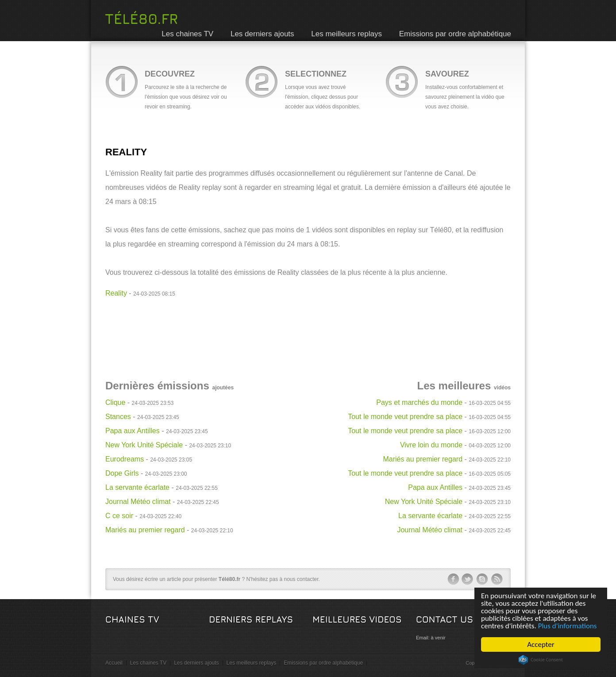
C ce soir (119, 516)
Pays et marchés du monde (419, 402)
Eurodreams (125, 459)
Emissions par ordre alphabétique (455, 34)
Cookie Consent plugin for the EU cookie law (541, 660)
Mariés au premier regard (145, 530)
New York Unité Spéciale (144, 445)
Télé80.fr (141, 19)
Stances (118, 417)
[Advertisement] (308, 320)
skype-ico (482, 579)
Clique (115, 402)
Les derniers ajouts (262, 34)
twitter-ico (468, 579)
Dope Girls (122, 473)
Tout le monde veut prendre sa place (405, 417)
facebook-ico (453, 579)
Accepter (541, 644)
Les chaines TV (187, 34)
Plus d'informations (568, 626)
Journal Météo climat (138, 502)
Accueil (114, 663)
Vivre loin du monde (431, 445)
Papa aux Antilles (133, 431)
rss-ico (497, 579)
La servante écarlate (137, 487)
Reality (116, 293)
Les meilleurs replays (346, 34)
